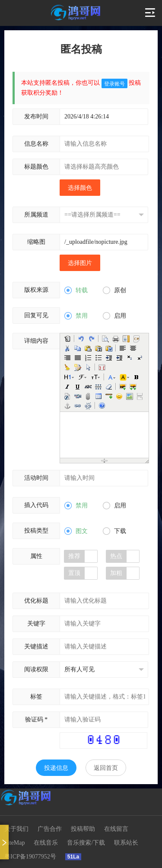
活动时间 (36, 478)
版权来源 (36, 290)
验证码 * (37, 720)
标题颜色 (36, 167)
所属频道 (36, 215)
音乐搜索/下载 (86, 843)
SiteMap (14, 843)
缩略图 (36, 242)
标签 (36, 697)
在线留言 (116, 829)
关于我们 (16, 829)
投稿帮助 (83, 829)
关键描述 (36, 646)
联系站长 (126, 843)
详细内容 (36, 341)
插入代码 (36, 505)
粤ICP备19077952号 (30, 857)
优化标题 (36, 601)
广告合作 (50, 829)
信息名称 (36, 144)
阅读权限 (36, 669)
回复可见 (36, 315)
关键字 (36, 624)
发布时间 (36, 116)
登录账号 (114, 84)
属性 (36, 556)
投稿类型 (36, 531)
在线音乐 (46, 843)
